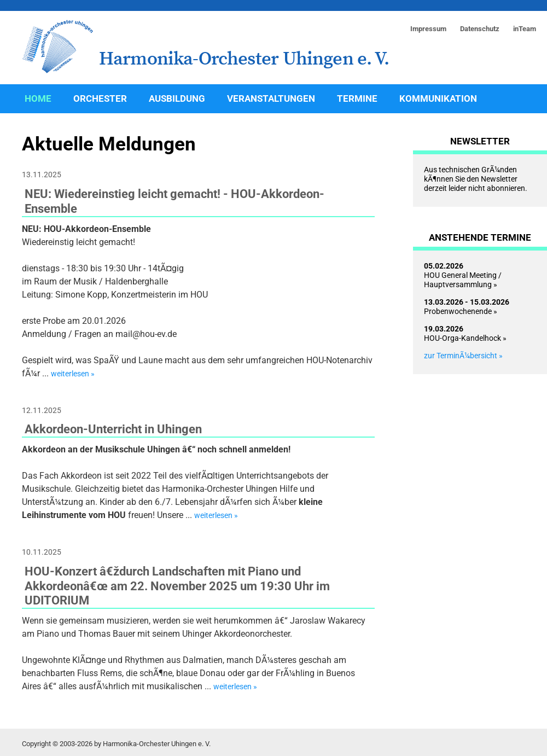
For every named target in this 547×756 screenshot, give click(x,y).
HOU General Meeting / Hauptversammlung (463, 275)
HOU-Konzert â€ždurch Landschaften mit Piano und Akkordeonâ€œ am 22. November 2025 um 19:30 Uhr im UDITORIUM (177, 586)
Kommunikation (438, 98)
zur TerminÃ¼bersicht (461, 356)
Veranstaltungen (271, 98)
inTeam (525, 29)
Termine (357, 98)
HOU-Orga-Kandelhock (462, 333)
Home (38, 98)
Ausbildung (177, 98)
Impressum (428, 29)
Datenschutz (480, 29)
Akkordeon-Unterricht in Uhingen (113, 429)
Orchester (100, 98)
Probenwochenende (467, 307)
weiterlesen (70, 374)
